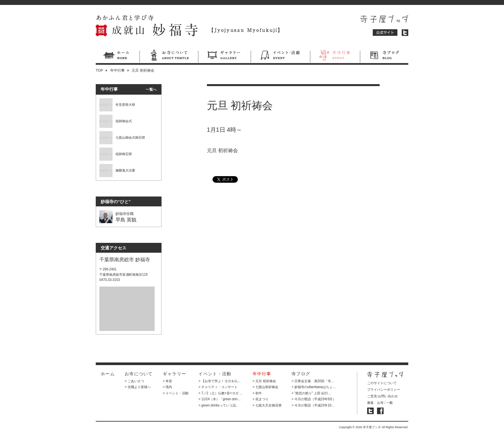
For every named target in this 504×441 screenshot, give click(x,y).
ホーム (118, 56)
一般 (390, 403)
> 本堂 (168, 381)
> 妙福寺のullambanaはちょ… (314, 387)
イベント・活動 (280, 56)
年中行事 (335, 56)
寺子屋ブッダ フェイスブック (380, 411)
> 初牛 (257, 393)
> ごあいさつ (134, 381)
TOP (99, 70)
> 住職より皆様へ (138, 387)
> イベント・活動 (176, 393)
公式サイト (385, 33)
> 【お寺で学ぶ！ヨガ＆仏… (220, 381)
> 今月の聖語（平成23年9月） (314, 399)
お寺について (169, 56)
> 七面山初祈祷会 (266, 387)
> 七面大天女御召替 (267, 405)
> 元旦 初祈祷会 (264, 381)
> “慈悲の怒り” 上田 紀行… (311, 393)
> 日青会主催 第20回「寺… (313, 381)
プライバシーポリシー (384, 390)
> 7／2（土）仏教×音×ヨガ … (220, 393)
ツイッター (405, 33)
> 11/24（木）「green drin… (220, 399)
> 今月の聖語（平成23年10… (313, 405)
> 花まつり (261, 399)
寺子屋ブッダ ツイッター (370, 411)
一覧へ (151, 89)
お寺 (380, 403)
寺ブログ (384, 56)
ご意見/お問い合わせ (382, 396)
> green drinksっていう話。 (219, 405)
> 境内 (168, 387)
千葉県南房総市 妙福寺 (125, 259)
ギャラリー (224, 56)
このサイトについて (382, 383)
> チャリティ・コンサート (218, 387)
